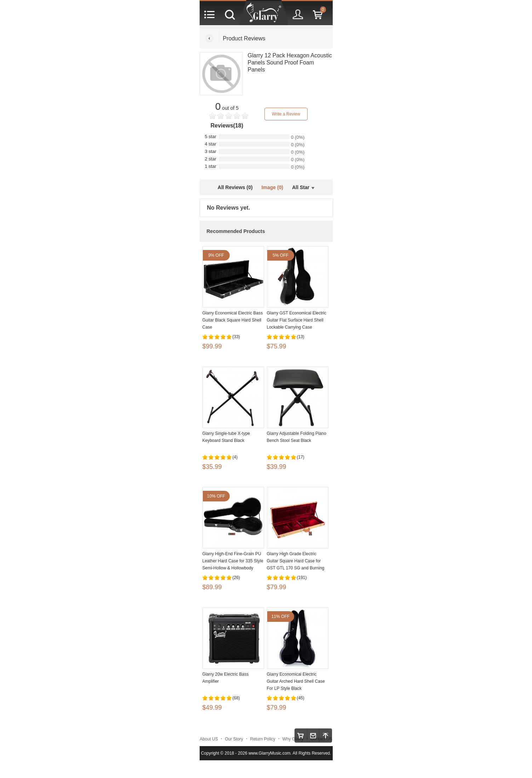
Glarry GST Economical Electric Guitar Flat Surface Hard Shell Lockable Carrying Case (297, 320)
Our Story (234, 739)
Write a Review (286, 114)
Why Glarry (293, 739)
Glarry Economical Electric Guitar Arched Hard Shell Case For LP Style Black (296, 681)
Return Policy (263, 739)
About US (209, 739)
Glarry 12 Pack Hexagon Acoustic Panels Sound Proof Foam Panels (290, 63)
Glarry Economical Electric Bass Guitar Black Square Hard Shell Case (233, 320)
